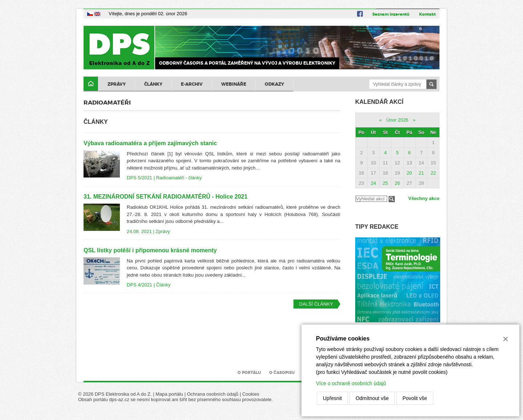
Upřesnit (332, 398)
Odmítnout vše (372, 398)
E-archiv (192, 84)
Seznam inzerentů (391, 14)
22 (433, 173)
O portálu (249, 372)
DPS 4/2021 (139, 285)
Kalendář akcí (379, 102)
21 (421, 173)
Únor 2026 (398, 120)
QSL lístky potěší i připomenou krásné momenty (150, 250)
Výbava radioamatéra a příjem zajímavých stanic (150, 143)
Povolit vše (415, 398)
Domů (91, 84)
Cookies (251, 394)
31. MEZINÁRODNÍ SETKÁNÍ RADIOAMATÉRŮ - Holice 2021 (165, 197)
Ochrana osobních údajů (213, 394)
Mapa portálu (169, 394)
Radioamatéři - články (179, 178)
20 (409, 173)
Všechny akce (424, 198)
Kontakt (427, 14)
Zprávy (117, 84)
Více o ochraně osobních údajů (351, 383)
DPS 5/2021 (139, 178)
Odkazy (274, 84)
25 (385, 183)
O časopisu (282, 372)
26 (397, 183)
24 (373, 183)
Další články (316, 304)
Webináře (234, 84)
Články (153, 84)
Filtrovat (392, 199)
